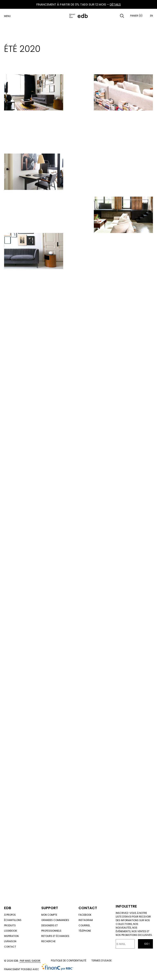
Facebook (85, 915)
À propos (10, 915)
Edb (8, 908)
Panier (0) (136, 16)
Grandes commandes (55, 920)
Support (50, 908)
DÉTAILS (115, 4)
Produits (10, 925)
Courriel (84, 925)
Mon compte (49, 915)
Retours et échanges (55, 936)
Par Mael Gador (30, 961)
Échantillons (13, 920)
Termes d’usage (101, 961)
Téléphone (85, 931)
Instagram (86, 920)
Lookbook (11, 931)
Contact (10, 947)
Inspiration (11, 936)
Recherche (48, 941)
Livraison (10, 941)
